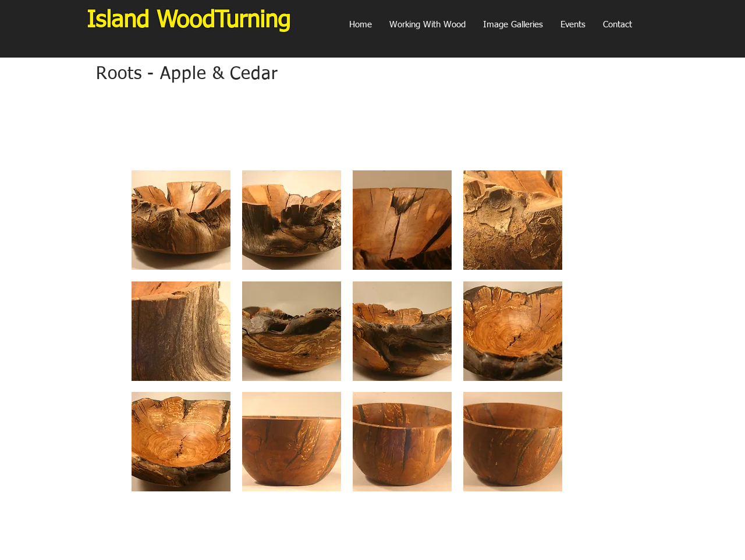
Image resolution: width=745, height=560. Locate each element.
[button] (513, 25)
